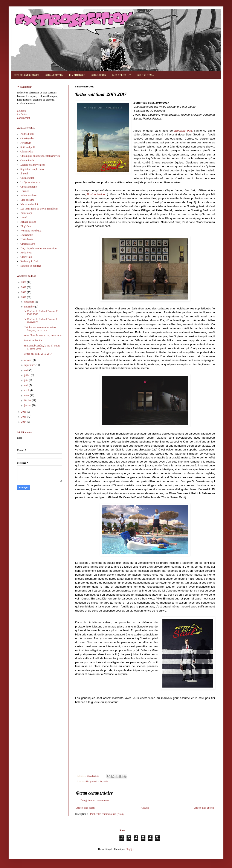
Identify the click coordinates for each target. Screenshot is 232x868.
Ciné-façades (27, 138)
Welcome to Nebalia (31, 231)
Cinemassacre (28, 244)
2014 (24, 422)
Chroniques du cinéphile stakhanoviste (40, 156)
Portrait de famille (33, 340)
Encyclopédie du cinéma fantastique (39, 248)
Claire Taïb (26, 257)
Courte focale (27, 160)
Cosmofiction (27, 178)
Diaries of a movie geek (33, 165)
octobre (28, 360)
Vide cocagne (27, 200)
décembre (30, 302)
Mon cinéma (146, 75)
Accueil (145, 808)
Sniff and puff (28, 147)
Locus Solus (27, 235)
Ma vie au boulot (29, 204)
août (27, 370)
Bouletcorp (26, 213)
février (28, 400)
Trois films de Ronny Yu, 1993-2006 (43, 335)
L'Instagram (24, 118)
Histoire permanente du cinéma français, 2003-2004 (40, 329)
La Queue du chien (30, 182)
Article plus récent (86, 808)
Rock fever (26, 253)
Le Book (21, 111)
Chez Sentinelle (29, 187)
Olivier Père (27, 152)
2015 (24, 417)
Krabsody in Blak (30, 261)
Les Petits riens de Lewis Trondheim (39, 209)
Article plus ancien (204, 808)
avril (27, 390)
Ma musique (77, 75)
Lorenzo (25, 191)
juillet (28, 375)
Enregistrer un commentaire (95, 800)
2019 (24, 287)
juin (27, 380)
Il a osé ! (25, 174)
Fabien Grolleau (29, 196)
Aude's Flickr (27, 134)
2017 (24, 297)
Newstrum (26, 143)
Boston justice (96, 194)
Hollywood (91, 781)
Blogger (130, 849)
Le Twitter (22, 114)
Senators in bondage (31, 266)
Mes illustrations (26, 75)
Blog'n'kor (26, 226)
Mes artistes (54, 75)
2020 (24, 282)
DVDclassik (27, 239)
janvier (28, 405)
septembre (30, 365)
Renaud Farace (28, 222)
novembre (30, 307)
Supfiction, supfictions (32, 169)
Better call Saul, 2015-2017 (38, 354)
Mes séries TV (122, 75)
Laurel (24, 217)
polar (100, 781)
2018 (24, 292)
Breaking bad (183, 131)
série (106, 781)
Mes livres (99, 75)
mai (27, 385)
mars (27, 395)
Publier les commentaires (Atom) (107, 814)
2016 (24, 412)
